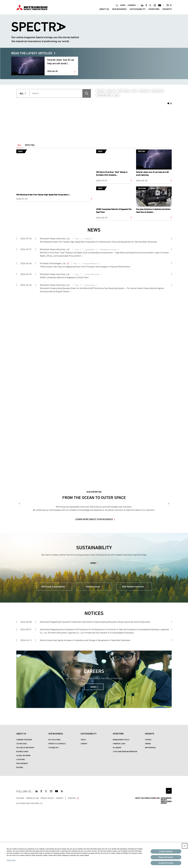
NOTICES (94, 673)
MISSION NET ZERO (104, 95)
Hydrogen (101, 91)
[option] (48, 119)
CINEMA (148, 803)
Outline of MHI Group (25, 807)
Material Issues (93, 646)
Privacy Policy (11, 860)
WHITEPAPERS (150, 807)
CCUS (134, 91)
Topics (83, 800)
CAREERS (132, 5)
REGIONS (20, 827)
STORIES (148, 800)
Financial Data (119, 803)
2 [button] (171, 103)
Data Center (144, 91)
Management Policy (121, 800)
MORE (93, 623)
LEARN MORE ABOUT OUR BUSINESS (94, 579)
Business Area (22, 811)
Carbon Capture (123, 91)
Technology (54, 807)
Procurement (22, 823)
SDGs (116, 95)
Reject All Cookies (166, 857)
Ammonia (111, 91)
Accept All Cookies (166, 863)
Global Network (23, 815)
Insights (167, 9)
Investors (154, 9)
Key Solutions (54, 800)
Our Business (119, 9)
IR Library (117, 807)
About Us (104, 9)
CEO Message (22, 803)
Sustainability (138, 9)
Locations (21, 819)
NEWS (123, 5)
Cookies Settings (166, 851)
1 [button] (168, 103)
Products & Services (57, 803)
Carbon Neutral (157, 91)
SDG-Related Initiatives (133, 646)
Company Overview (24, 800)
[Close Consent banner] (185, 846)
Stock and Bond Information (125, 811)
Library (84, 803)
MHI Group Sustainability (53, 646)
